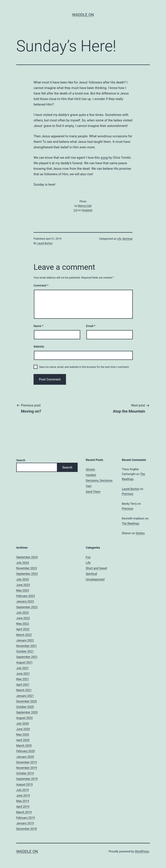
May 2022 (23, 624)
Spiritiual (127, 239)
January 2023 (25, 601)
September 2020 (27, 712)
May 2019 (23, 801)
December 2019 (27, 762)
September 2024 (27, 557)
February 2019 (26, 818)
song (104, 158)
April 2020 (23, 740)
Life (119, 239)
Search (21, 460)
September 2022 (27, 607)
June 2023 (23, 585)
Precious (128, 494)
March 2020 (24, 746)
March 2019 (24, 812)
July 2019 (23, 790)
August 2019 (24, 784)
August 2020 (24, 718)
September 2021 (27, 657)
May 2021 (23, 679)
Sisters (140, 533)
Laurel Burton (45, 243)
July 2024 (23, 563)
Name (38, 326)
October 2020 (25, 707)
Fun (88, 557)
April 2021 (23, 685)
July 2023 (23, 579)
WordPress (142, 851)
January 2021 (25, 696)
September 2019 (27, 779)
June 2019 (23, 795)
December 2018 (27, 829)
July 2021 (23, 668)
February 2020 (26, 751)
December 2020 (27, 701)
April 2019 (23, 806)
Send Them (93, 492)
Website (39, 347)
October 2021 (25, 651)
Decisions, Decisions (99, 480)
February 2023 (26, 596)
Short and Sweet (96, 568)
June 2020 (23, 729)
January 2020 (25, 757)
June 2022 (23, 618)
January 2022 (25, 640)
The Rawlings (131, 523)
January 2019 (25, 823)
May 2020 (23, 734)
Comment (41, 285)
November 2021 (27, 646)
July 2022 (23, 613)
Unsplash (87, 210)
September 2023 (27, 574)
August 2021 (24, 662)
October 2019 (25, 773)
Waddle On (83, 15)
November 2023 (27, 568)
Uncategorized (95, 579)
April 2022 (23, 629)
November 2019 (27, 768)
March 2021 (24, 690)
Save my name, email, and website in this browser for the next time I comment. (84, 367)
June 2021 (23, 674)
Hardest (91, 475)
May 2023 (23, 590)
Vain (89, 486)
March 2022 (24, 635)
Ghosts (90, 469)
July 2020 (23, 723)
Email (91, 326)
